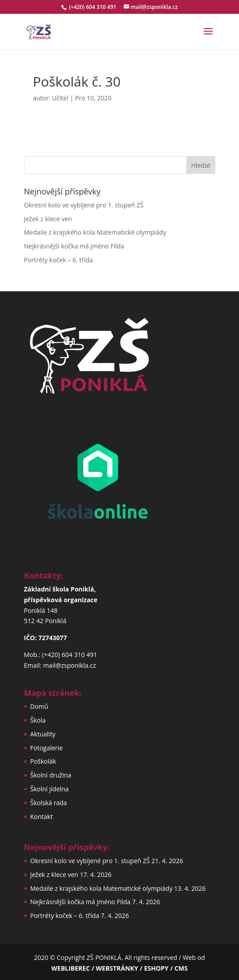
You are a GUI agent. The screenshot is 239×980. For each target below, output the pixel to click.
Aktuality (43, 734)
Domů (39, 706)
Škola (38, 720)
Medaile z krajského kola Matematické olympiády (95, 232)
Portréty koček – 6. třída (59, 260)
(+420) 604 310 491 (93, 7)
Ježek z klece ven (48, 219)
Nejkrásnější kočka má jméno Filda (74, 246)
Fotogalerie (47, 748)
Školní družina (51, 775)
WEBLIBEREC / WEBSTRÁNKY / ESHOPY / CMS (120, 968)
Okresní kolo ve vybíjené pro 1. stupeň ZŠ (84, 205)
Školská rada (49, 803)
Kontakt (42, 817)
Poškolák (43, 761)
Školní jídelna (50, 789)
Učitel (60, 98)
